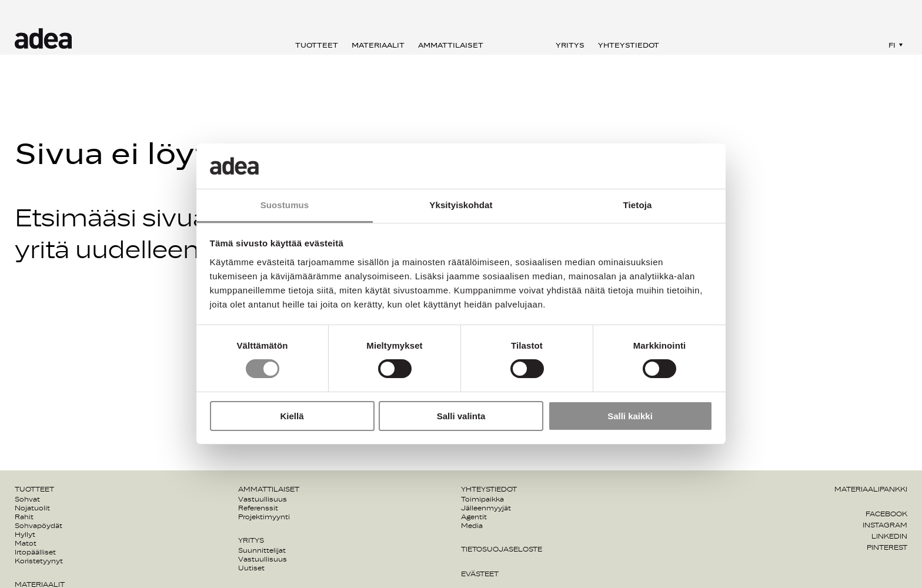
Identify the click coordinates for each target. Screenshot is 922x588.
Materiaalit (378, 45)
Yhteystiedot (629, 45)
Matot (26, 543)
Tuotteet (317, 45)
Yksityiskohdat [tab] (461, 205)
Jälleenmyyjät (486, 508)
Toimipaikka (482, 499)
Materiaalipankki (871, 489)
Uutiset (251, 568)
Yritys (570, 45)
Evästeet (480, 574)
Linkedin (889, 536)
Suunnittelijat (262, 550)
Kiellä (292, 416)
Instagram (885, 525)
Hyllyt (25, 534)
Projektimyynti (264, 517)
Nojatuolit (32, 508)
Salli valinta (461, 416)
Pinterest (887, 547)
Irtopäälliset (35, 552)
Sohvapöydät (39, 526)
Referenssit (258, 508)
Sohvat (27, 499)
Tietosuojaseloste (502, 549)
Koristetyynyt (39, 561)
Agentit (474, 517)
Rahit (24, 517)
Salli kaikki (630, 416)
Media (472, 526)
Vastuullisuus (263, 499)
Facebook (886, 514)
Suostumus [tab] (285, 205)
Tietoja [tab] (638, 205)
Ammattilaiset (451, 45)
